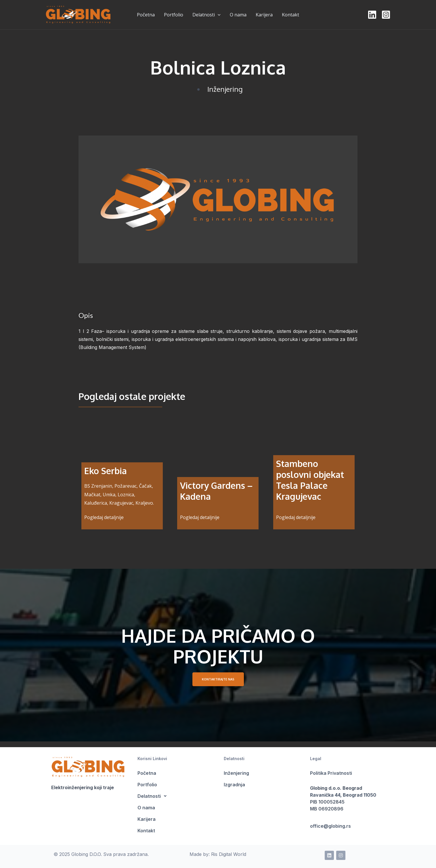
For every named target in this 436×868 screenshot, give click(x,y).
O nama (146, 808)
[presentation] (218, 15)
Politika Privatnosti (331, 773)
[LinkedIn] (372, 15)
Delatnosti (206, 15)
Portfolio (147, 785)
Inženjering (225, 89)
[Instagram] (386, 15)
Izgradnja (234, 785)
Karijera (147, 819)
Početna (147, 773)
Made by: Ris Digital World (218, 854)
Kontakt (146, 831)
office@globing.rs (330, 826)
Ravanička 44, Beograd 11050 (343, 795)
